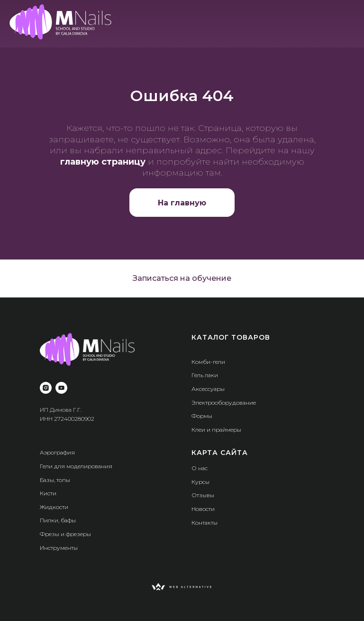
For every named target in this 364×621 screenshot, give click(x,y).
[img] (60, 22)
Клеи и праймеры (216, 430)
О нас (200, 468)
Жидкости (54, 507)
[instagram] (46, 388)
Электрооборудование (224, 403)
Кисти (48, 493)
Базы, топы (55, 480)
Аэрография (57, 452)
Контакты (205, 523)
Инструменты (59, 548)
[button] (182, 278)
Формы (202, 416)
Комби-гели (208, 362)
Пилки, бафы (58, 520)
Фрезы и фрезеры (65, 534)
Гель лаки (205, 375)
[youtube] (61, 388)
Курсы (200, 482)
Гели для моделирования (76, 466)
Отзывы (203, 495)
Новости (203, 509)
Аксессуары (208, 389)
